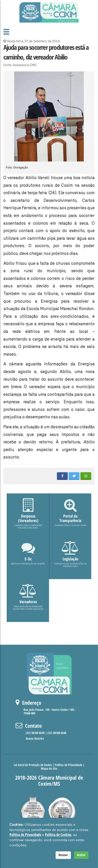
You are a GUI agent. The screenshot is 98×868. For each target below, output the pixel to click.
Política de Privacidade (68, 765)
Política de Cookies (58, 835)
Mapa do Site (49, 769)
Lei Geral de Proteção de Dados (33, 765)
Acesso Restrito (35, 739)
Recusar (63, 855)
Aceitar (81, 855)
